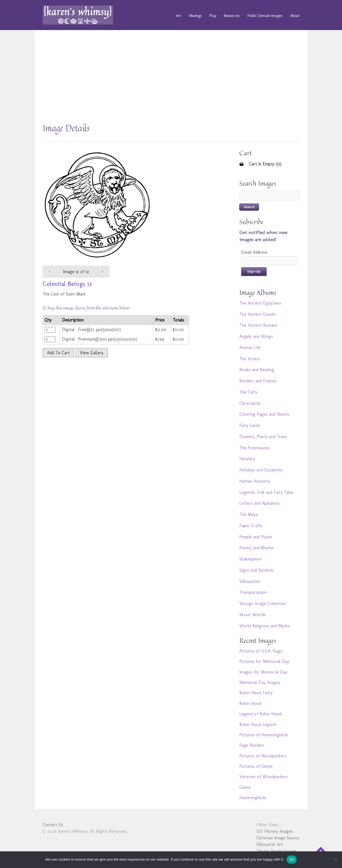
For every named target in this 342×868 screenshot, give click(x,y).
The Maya (248, 514)
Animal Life (250, 348)
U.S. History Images (275, 831)
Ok (292, 859)
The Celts (248, 392)
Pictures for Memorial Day (264, 661)
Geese (245, 787)
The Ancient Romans (258, 325)
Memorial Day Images (260, 682)
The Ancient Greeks (258, 314)
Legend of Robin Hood (260, 714)
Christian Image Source (278, 838)
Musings (195, 16)
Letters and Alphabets (260, 503)
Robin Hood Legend (258, 724)
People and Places (256, 537)
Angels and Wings (256, 336)
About (295, 16)
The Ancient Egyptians (260, 303)
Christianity (250, 403)
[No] (335, 860)
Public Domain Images (265, 16)
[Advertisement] (171, 79)
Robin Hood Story (256, 693)
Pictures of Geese (256, 766)
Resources (232, 16)
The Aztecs (250, 359)
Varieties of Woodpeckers (264, 777)
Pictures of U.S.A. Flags (261, 651)
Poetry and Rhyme (256, 548)
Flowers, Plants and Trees (263, 437)
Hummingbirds (253, 798)
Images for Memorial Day (263, 672)
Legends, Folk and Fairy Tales (266, 492)
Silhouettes (250, 581)
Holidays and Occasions (261, 470)
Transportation (253, 592)
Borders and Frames (258, 381)
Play (213, 16)
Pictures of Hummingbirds (264, 735)
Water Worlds (253, 615)
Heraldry (247, 459)
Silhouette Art (270, 844)
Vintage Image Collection (263, 603)
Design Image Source (276, 851)
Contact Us (53, 825)
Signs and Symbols (256, 570)
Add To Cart (58, 353)
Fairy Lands (250, 425)
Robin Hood (250, 703)
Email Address (254, 252)
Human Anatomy (255, 481)
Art (179, 16)
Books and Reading (257, 370)
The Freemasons (255, 448)
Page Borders (252, 745)
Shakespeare (250, 559)
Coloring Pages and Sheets (264, 414)
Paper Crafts (251, 526)
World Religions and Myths (265, 626)
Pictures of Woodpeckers (263, 756)
